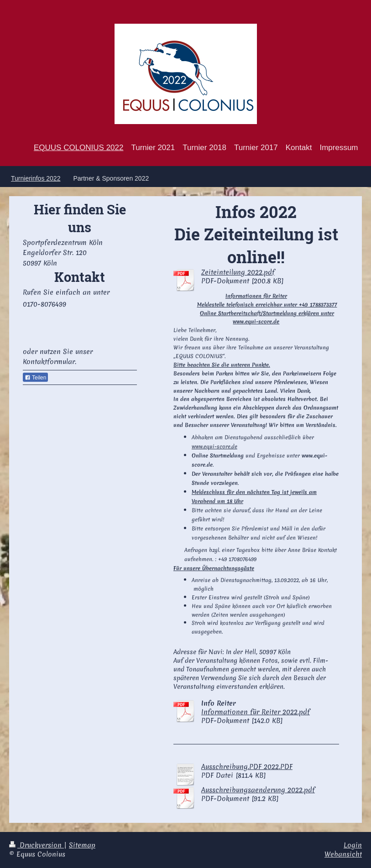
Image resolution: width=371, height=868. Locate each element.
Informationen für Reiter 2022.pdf (256, 712)
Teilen (35, 378)
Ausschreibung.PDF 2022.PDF (247, 767)
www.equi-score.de (214, 447)
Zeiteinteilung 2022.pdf (238, 272)
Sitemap (82, 845)
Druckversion (37, 845)
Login (353, 845)
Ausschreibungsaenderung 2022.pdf (258, 790)
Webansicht (343, 854)
